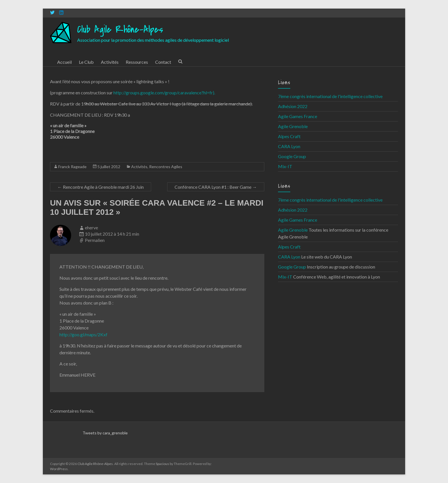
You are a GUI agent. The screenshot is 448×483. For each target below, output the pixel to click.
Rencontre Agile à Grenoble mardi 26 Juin (101, 187)
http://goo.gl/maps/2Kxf (83, 334)
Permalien (95, 240)
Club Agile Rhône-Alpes (120, 30)
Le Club (86, 62)
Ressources (137, 62)
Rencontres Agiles (166, 167)
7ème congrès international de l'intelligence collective (330, 96)
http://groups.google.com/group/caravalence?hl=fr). (164, 93)
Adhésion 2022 (293, 106)
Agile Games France (298, 116)
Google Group (292, 156)
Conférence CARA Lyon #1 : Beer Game (216, 187)
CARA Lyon (289, 146)
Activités (110, 62)
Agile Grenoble (293, 126)
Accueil (64, 62)
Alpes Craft (289, 136)
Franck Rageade (72, 167)
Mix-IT (285, 166)
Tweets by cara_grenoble (105, 433)
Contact (163, 62)
